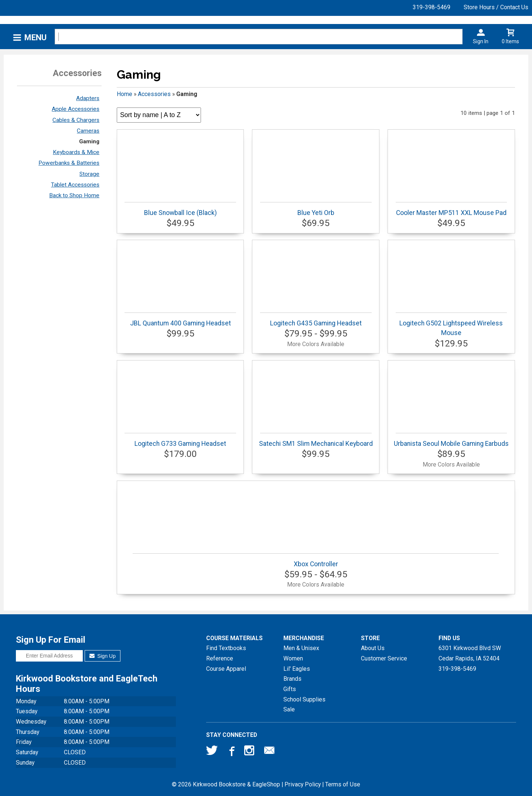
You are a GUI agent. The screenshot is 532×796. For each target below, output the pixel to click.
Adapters (88, 98)
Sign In (481, 41)
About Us (373, 648)
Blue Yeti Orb (316, 209)
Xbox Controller (316, 561)
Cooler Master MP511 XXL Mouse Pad (451, 209)
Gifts (290, 689)
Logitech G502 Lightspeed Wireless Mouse (451, 324)
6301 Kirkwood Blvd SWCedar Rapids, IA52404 (470, 653)
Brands (292, 679)
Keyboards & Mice (76, 152)
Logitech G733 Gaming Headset (180, 440)
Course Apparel (226, 669)
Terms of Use (343, 784)
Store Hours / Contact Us (496, 7)
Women (293, 658)
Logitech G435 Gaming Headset (316, 320)
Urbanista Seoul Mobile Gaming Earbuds (451, 440)
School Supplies (304, 699)
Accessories (154, 94)
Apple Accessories (76, 109)
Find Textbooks (226, 648)
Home (125, 94)
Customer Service (384, 658)
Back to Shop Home (74, 195)
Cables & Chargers (76, 120)
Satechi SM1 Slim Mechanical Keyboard (316, 440)
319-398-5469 (432, 7)
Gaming (89, 141)
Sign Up (103, 656)
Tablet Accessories (75, 185)
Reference (220, 658)
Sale (289, 709)
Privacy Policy (303, 784)
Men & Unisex (301, 648)
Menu (35, 37)
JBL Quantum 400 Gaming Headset (180, 320)
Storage (89, 174)
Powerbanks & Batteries (69, 163)
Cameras (88, 131)
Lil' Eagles (297, 669)
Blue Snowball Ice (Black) (180, 209)
